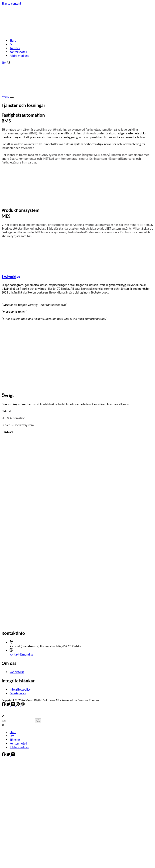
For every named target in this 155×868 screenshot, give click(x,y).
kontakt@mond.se (21, 654)
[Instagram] (13, 705)
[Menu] (8, 96)
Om (12, 44)
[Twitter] (9, 705)
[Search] (6, 63)
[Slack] (23, 705)
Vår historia (17, 672)
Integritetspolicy (20, 689)
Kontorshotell (18, 52)
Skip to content (11, 3)
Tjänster (15, 48)
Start (13, 41)
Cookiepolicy (18, 693)
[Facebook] (4, 705)
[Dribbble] (18, 705)
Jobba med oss (19, 56)
